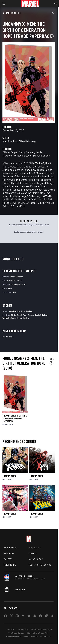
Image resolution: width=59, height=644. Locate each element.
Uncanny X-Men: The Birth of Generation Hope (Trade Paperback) (15, 418)
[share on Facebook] (6, 617)
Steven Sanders (42, 155)
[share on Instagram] (17, 616)
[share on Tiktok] (52, 616)
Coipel (11, 424)
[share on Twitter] (11, 616)
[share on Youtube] (29, 616)
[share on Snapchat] (35, 616)
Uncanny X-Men (9, 476)
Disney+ (33, 553)
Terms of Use (11, 630)
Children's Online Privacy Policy (38, 633)
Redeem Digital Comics (40, 565)
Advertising (35, 548)
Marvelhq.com (36, 559)
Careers (8, 559)
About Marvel (11, 548)
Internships (10, 565)
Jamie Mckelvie (41, 315)
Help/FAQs (9, 553)
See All (52, 361)
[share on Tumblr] (23, 616)
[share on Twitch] (46, 616)
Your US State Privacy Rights (41, 630)
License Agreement (13, 636)
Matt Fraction (10, 141)
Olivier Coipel (10, 152)
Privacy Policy (23, 630)
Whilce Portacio (23, 155)
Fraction (5, 424)
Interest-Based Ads (31, 636)
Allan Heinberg (27, 141)
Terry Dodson (27, 152)
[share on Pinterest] (41, 616)
